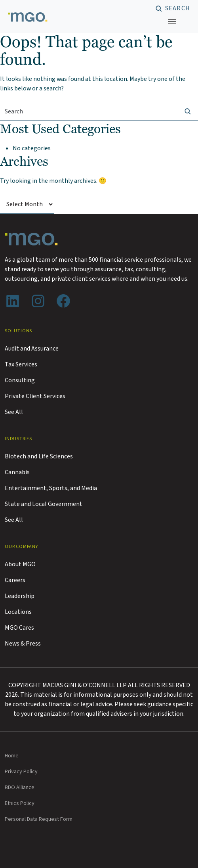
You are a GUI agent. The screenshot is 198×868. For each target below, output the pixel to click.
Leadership (20, 596)
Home (12, 756)
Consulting (20, 380)
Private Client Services (35, 396)
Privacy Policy (21, 772)
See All (14, 412)
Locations (18, 612)
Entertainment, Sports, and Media (51, 488)
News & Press (23, 644)
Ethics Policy (20, 803)
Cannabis (17, 472)
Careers (15, 580)
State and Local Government (44, 504)
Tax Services (21, 364)
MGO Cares (19, 628)
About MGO (20, 564)
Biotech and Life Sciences (39, 456)
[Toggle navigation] (172, 21)
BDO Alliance (20, 788)
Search (178, 9)
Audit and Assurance (32, 349)
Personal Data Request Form (39, 819)
